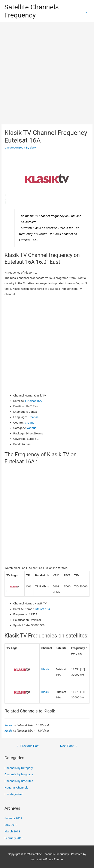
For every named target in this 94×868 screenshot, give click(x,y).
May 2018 (11, 825)
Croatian (33, 417)
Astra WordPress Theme (47, 859)
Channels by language (19, 774)
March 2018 (12, 831)
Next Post (69, 746)
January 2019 (13, 818)
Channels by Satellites (19, 781)
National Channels (16, 787)
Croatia (30, 422)
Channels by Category (19, 768)
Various (31, 428)
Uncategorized (14, 147)
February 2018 (14, 838)
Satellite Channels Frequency (31, 11)
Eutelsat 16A (34, 401)
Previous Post (28, 746)
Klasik (45, 669)
